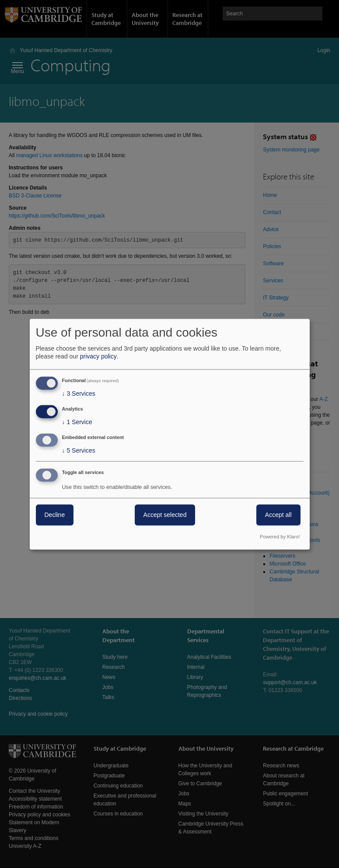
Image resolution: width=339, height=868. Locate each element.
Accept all (278, 515)
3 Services (79, 394)
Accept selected (165, 515)
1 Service (77, 422)
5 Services (79, 450)
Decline (55, 515)
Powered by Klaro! (280, 537)
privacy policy (98, 357)
